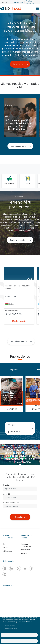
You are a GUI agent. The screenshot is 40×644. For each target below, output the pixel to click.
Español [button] (5, 2)
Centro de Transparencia (26, 545)
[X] (18, 568)
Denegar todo (19, 635)
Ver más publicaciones (21, 428)
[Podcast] (32, 568)
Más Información (21, 321)
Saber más (21, 64)
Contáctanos (26, 550)
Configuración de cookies (11, 628)
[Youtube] (25, 568)
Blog (4, 544)
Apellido (7, 494)
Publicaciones (7, 551)
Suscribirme (20, 517)
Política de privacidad (10, 625)
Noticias (5, 548)
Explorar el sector (20, 240)
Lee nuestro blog (21, 146)
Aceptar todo (19, 641)
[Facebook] (5, 568)
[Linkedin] (12, 568)
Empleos (24, 553)
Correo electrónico (11, 503)
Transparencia (18, 2)
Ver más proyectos (22, 341)
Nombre (7, 485)
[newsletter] (5, 574)
